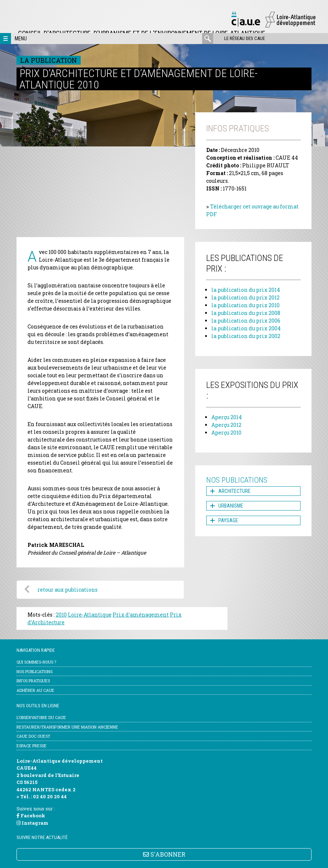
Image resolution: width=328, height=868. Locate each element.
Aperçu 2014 (227, 417)
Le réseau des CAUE (245, 38)
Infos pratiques (33, 681)
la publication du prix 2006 (246, 321)
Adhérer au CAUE (35, 690)
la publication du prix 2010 (245, 305)
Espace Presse (32, 746)
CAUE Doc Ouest (33, 736)
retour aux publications (68, 590)
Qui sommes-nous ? (36, 662)
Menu (21, 39)
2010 (61, 615)
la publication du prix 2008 (246, 313)
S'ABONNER (164, 854)
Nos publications (34, 671)
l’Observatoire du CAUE (41, 717)
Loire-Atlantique (90, 615)
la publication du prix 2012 (245, 297)
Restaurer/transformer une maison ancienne (67, 727)
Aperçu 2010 (226, 433)
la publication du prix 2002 (246, 336)
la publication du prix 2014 (246, 290)
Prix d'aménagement (141, 615)
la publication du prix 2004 (246, 328)
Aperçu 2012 (226, 425)
